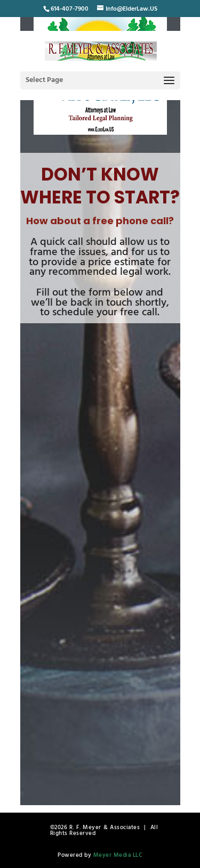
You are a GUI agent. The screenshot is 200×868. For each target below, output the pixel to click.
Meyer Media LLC (118, 855)
